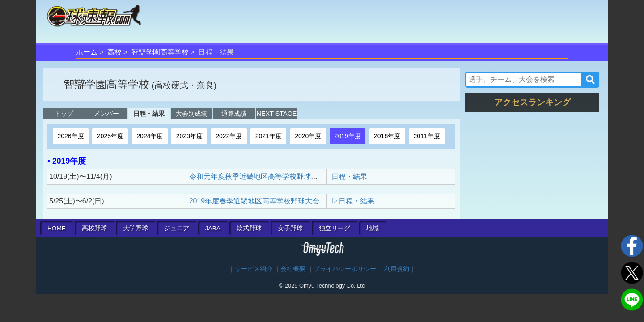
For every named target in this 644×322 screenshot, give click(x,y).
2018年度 (387, 136)
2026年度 (70, 136)
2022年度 (229, 136)
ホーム (87, 52)
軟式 (249, 228)
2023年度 (189, 136)
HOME (57, 228)
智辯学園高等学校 (160, 52)
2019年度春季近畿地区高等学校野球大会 (254, 201)
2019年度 (348, 136)
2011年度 (427, 136)
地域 (373, 228)
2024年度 (150, 136)
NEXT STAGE (277, 114)
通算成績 (234, 114)
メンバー (106, 114)
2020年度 (308, 136)
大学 (136, 228)
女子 (290, 228)
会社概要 (293, 269)
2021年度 (269, 136)
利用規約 (397, 269)
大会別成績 (191, 114)
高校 (114, 52)
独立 (335, 228)
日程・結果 (149, 114)
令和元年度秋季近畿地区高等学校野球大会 (257, 176)
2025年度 (110, 136)
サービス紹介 (254, 269)
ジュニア (177, 228)
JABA (213, 228)
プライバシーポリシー (345, 269)
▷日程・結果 (353, 201)
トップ (64, 114)
